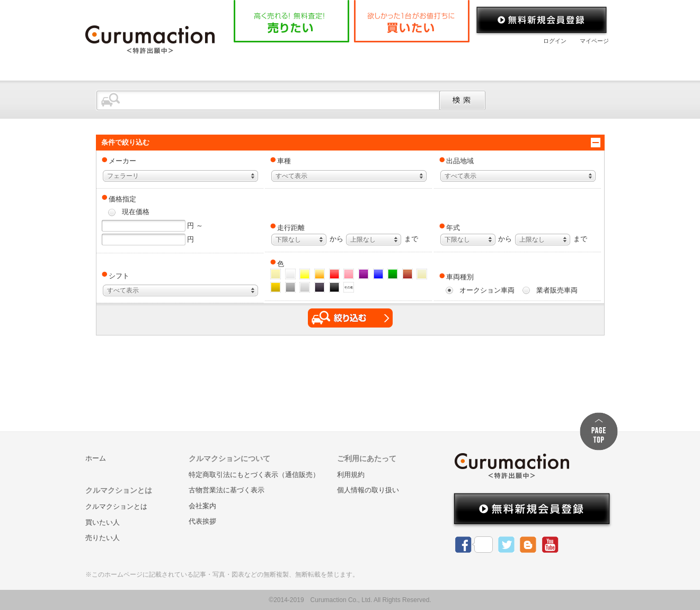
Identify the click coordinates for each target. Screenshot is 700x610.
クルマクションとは (335, 60)
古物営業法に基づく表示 (227, 490)
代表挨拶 (202, 521)
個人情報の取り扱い (368, 490)
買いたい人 (103, 522)
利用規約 (351, 475)
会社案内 (496, 60)
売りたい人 (103, 538)
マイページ (594, 41)
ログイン (555, 41)
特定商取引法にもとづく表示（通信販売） (254, 475)
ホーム (260, 60)
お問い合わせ (567, 60)
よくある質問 (425, 60)
